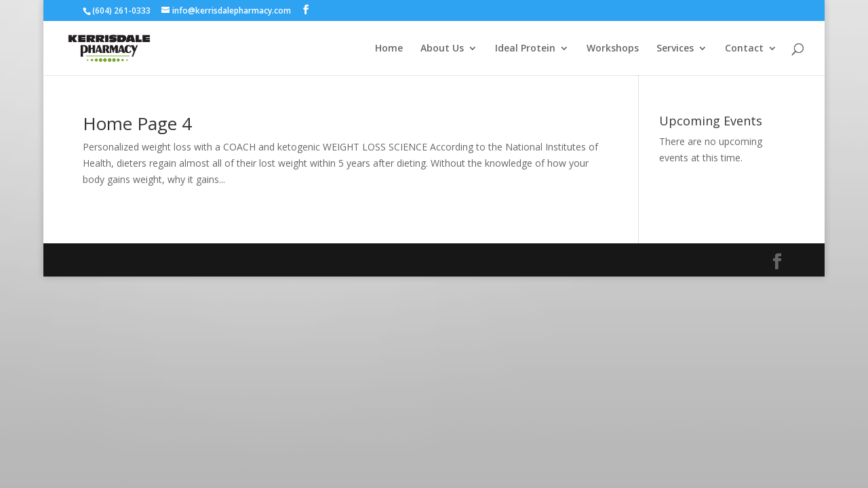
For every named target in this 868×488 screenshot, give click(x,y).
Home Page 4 (137, 123)
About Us (442, 49)
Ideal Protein (525, 49)
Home (389, 49)
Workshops (613, 49)
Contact (744, 49)
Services (675, 49)
